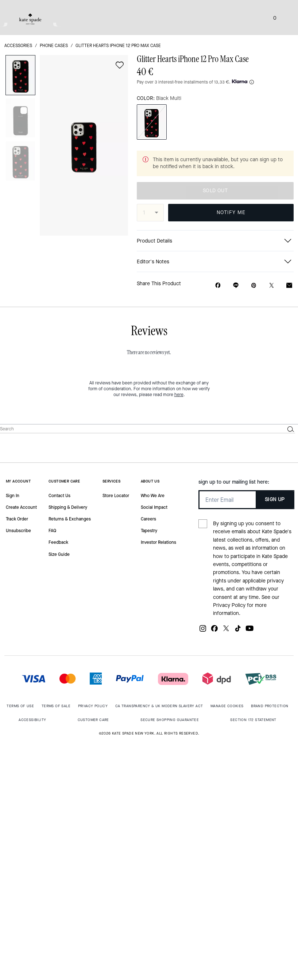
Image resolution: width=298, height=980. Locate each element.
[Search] (136, 429)
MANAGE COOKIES (227, 706)
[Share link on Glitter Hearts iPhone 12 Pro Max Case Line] (236, 285)
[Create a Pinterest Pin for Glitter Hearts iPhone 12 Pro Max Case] (254, 285)
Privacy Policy (229, 605)
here (179, 395)
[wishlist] (120, 65)
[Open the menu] (285, 18)
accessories (18, 46)
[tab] (30, 19)
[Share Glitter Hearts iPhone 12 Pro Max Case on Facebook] (218, 285)
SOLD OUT (215, 191)
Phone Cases (54, 46)
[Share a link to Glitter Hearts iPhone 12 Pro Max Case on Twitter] (272, 285)
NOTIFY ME (231, 212)
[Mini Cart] (275, 18)
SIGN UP (275, 499)
